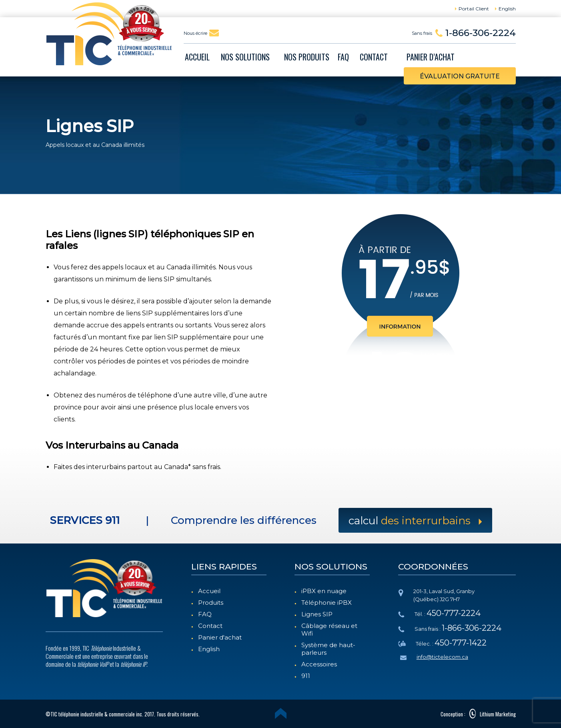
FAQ (205, 614)
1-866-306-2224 (481, 33)
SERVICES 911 (85, 520)
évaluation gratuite (460, 76)
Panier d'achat (220, 637)
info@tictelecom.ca (442, 657)
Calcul (415, 521)
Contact (210, 626)
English (209, 649)
